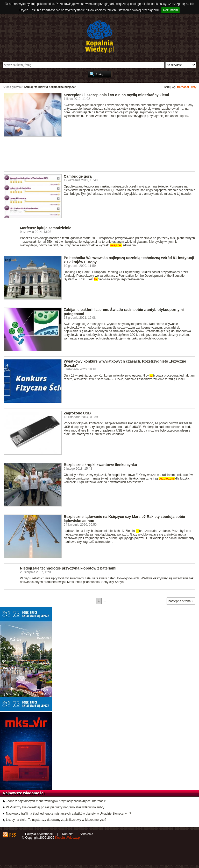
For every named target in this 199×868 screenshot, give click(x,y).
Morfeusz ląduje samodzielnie (46, 228)
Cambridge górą (78, 176)
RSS (12, 835)
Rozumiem (170, 10)
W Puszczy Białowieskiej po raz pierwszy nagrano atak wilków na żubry (55, 807)
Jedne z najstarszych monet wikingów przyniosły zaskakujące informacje (56, 801)
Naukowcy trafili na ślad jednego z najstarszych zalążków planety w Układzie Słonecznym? (69, 814)
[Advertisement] (98, 156)
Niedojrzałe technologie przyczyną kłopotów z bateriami (68, 568)
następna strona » (181, 601)
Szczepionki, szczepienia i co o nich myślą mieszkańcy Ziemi (116, 95)
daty (194, 87)
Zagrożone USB (77, 413)
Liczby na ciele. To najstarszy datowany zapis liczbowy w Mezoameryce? (56, 820)
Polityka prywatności (39, 834)
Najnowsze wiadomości (24, 793)
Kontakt (67, 834)
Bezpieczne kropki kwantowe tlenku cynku (100, 465)
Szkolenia (87, 834)
